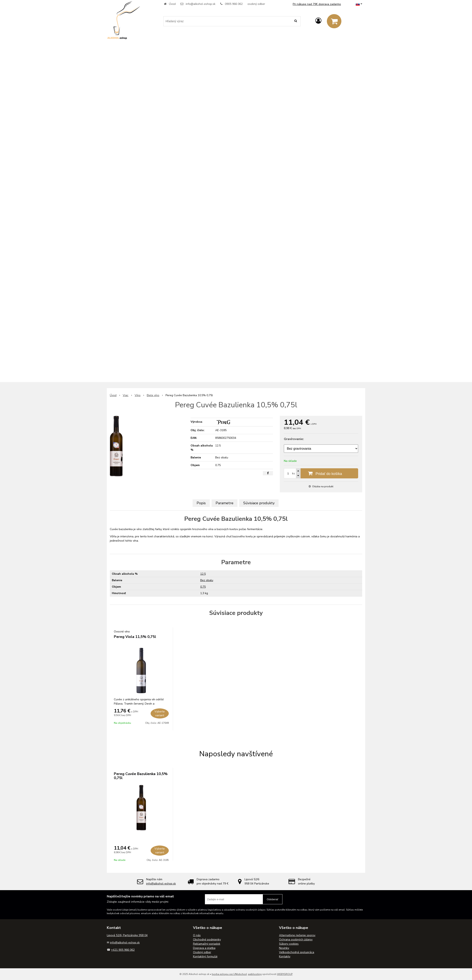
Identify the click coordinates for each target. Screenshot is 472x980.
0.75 (203, 587)
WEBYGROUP (285, 974)
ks (294, 473)
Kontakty (285, 956)
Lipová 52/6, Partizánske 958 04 (127, 935)
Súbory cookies (289, 944)
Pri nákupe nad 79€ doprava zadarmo (317, 4)
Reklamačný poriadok (207, 944)
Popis (201, 503)
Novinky (284, 948)
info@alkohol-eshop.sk (201, 4)
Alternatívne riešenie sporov (297, 935)
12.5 (203, 574)
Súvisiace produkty (259, 503)
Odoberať (273, 899)
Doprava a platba (204, 948)
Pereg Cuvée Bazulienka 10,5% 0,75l (141, 776)
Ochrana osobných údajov (296, 940)
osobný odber (256, 4)
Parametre (224, 503)
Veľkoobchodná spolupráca (297, 952)
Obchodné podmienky (207, 940)
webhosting (255, 974)
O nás (197, 935)
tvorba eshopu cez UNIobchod (229, 974)
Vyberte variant (160, 713)
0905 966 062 (234, 4)
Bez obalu (207, 580)
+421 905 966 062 (123, 950)
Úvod (172, 4)
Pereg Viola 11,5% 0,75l (135, 637)
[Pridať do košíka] (321, 473)
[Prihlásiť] (318, 21)
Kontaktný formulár (205, 956)
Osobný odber (202, 952)
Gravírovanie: (294, 439)
